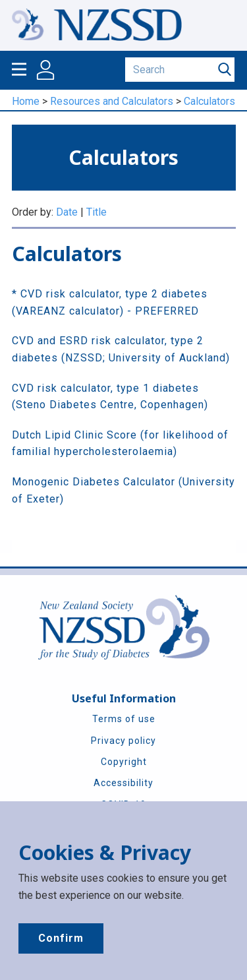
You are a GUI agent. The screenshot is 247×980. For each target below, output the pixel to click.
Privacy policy (123, 741)
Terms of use (124, 719)
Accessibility (123, 783)
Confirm (61, 938)
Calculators (209, 101)
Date (67, 212)
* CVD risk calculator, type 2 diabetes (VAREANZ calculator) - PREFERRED (110, 302)
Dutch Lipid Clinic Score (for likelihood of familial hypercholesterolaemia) (120, 444)
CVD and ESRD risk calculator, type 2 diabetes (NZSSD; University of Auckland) (121, 349)
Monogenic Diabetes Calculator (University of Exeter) (123, 490)
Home (26, 101)
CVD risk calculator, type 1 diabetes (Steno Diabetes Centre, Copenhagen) (110, 397)
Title (96, 212)
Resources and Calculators (112, 101)
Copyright (124, 762)
